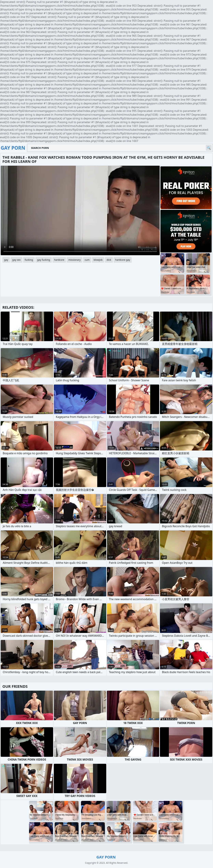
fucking (29, 260)
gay (6, 260)
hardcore (59, 260)
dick (109, 260)
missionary (74, 260)
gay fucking (44, 260)
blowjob (98, 260)
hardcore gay (123, 260)
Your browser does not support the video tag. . (80, 210)
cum (87, 260)
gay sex (16, 260)
